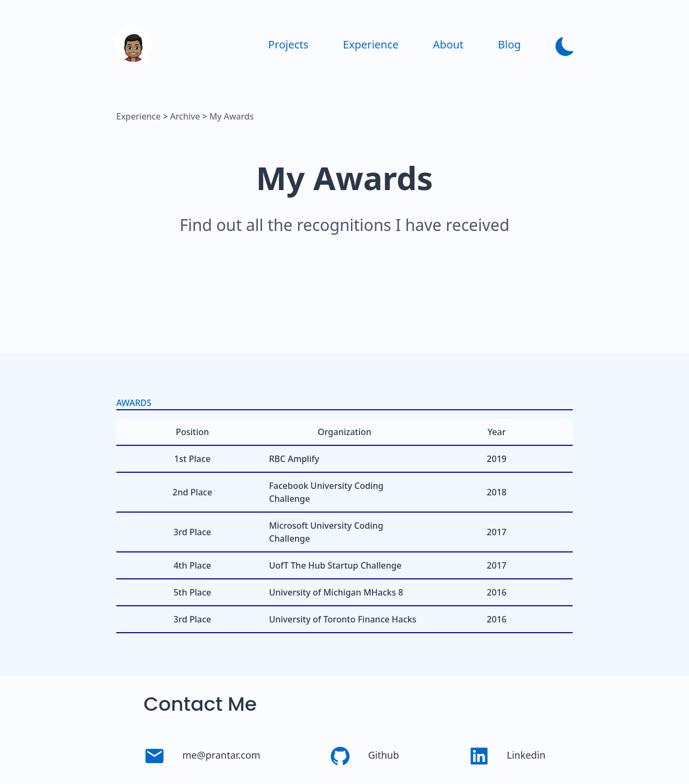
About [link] (448, 44)
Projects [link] (288, 44)
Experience (139, 116)
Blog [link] (509, 44)
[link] (133, 60)
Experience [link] (371, 44)
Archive (185, 116)
